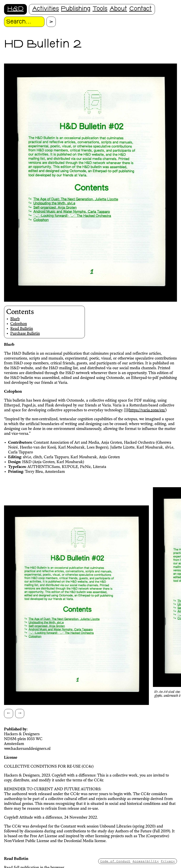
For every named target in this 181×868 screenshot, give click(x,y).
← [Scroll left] (9, 713)
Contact (140, 9)
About (118, 9)
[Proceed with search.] (51, 22)
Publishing (76, 9)
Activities (46, 9)
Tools (100, 9)
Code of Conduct (115, 861)
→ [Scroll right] (20, 713)
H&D (15, 9)
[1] (126, 410)
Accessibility (146, 861)
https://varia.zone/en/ (147, 410)
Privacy (168, 861)
